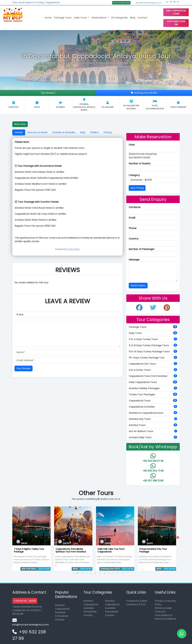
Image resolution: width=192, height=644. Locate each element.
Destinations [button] (99, 18)
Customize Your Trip (176, 23)
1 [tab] (73, 573)
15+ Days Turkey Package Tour (153, 358)
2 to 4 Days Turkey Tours (153, 339)
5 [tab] (91, 573)
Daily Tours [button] (81, 18)
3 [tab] (82, 573)
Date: (132, 145)
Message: (134, 260)
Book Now (20, 124)
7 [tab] (100, 573)
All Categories (119, 18)
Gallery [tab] (94, 132)
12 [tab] (123, 573)
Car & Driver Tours (153, 370)
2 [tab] (78, 573)
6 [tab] (96, 573)
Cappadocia (62, 609)
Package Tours (63, 18)
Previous (14, 538)
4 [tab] (87, 573)
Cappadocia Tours (153, 401)
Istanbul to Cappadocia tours (153, 413)
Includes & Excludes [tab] (64, 132)
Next (178, 538)
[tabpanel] (31, 538)
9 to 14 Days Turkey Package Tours (153, 351)
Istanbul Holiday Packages (153, 388)
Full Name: (135, 207)
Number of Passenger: (142, 249)
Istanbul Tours (153, 425)
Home (48, 18)
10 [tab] (114, 573)
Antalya (60, 620)
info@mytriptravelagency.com (149, 3)
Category (134, 175)
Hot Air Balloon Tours (153, 431)
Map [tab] (83, 132)
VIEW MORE (44, 569)
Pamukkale (62, 616)
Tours (63, 63)
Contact (142, 18)
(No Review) (48, 93)
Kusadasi (60, 612)
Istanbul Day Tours (153, 419)
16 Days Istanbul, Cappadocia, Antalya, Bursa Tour (108, 63)
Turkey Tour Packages (153, 394)
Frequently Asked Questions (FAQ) (137, 603)
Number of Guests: (140, 164)
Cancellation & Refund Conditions (165, 617)
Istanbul (60, 605)
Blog (133, 18)
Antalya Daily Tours (153, 437)
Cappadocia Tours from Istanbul (153, 376)
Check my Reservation (121, 3)
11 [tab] (118, 573)
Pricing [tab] (107, 132)
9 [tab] (109, 573)
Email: (132, 218)
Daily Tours (153, 333)
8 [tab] (105, 573)
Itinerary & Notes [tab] (38, 132)
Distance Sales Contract (163, 610)
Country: (134, 239)
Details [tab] (19, 132)
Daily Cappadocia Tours (176, 12)
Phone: (133, 228)
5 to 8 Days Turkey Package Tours (153, 345)
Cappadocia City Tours (153, 364)
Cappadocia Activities (153, 407)
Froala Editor (73, 249)
